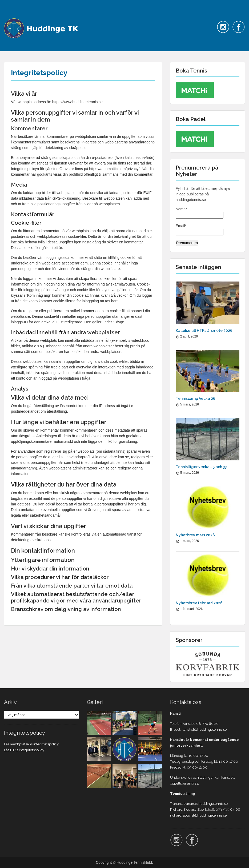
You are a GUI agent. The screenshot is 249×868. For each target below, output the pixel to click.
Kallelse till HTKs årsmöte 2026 (204, 331)
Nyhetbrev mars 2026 (195, 535)
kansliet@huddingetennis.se (204, 730)
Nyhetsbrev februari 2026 (199, 603)
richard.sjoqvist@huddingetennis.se (198, 815)
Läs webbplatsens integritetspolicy (31, 744)
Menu (10, 15)
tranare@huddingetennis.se (206, 804)
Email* (200, 230)
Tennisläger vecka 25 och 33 (201, 467)
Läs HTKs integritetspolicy (24, 750)
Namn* (200, 213)
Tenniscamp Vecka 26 (196, 399)
